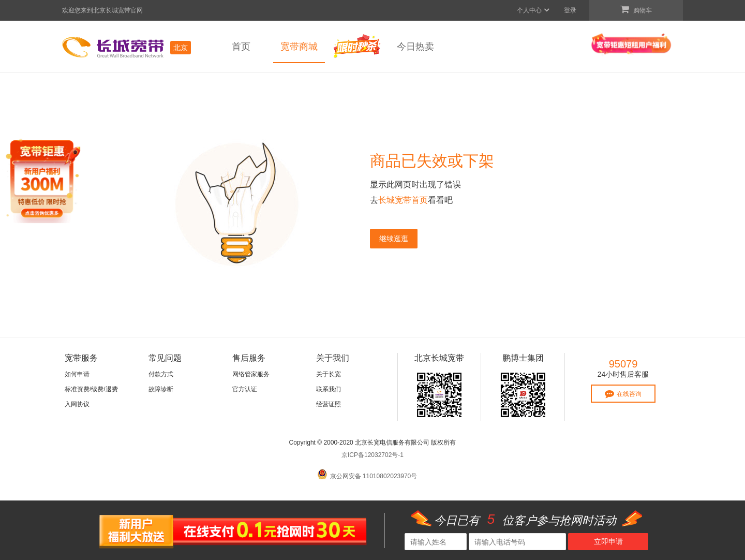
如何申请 (77, 374)
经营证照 (329, 404)
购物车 (636, 9)
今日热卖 (415, 47)
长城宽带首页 (403, 200)
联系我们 (329, 389)
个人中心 (534, 10)
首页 (241, 47)
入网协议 (77, 404)
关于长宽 (329, 374)
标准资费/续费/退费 (91, 389)
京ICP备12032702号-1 (373, 455)
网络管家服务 (251, 374)
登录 (570, 10)
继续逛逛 (394, 239)
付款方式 (161, 374)
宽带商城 (299, 47)
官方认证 (245, 389)
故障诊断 (161, 389)
